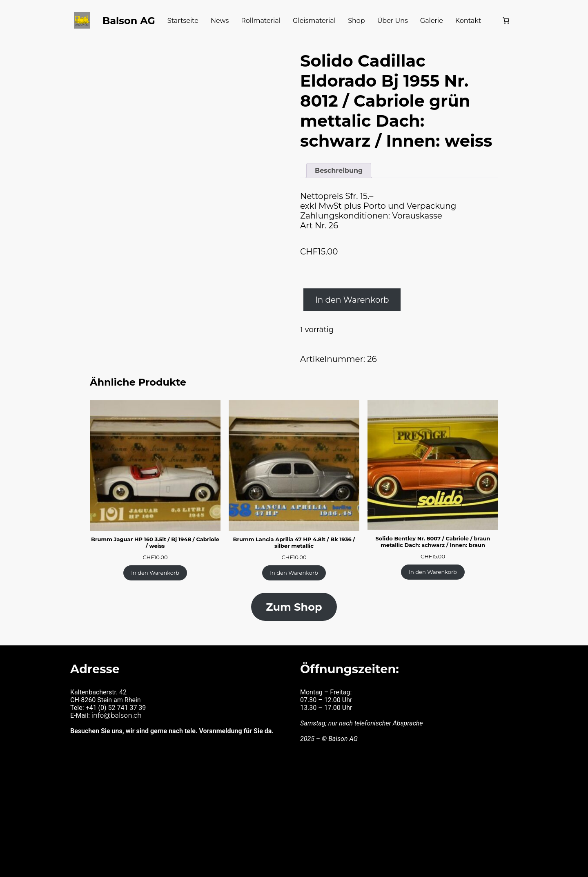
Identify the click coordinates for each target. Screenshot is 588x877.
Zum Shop (294, 592)
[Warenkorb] (492, 20)
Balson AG (142, 20)
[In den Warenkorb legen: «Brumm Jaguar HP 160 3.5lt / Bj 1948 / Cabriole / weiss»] (155, 559)
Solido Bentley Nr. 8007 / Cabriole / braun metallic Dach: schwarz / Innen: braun (433, 529)
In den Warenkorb (347, 289)
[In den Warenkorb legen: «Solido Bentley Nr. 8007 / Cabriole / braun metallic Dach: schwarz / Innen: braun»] (433, 558)
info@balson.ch (115, 698)
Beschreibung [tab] (337, 162)
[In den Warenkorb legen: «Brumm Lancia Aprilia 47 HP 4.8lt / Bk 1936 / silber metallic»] (294, 559)
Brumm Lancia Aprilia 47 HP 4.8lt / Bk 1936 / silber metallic (294, 530)
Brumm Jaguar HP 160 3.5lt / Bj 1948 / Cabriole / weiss (155, 530)
